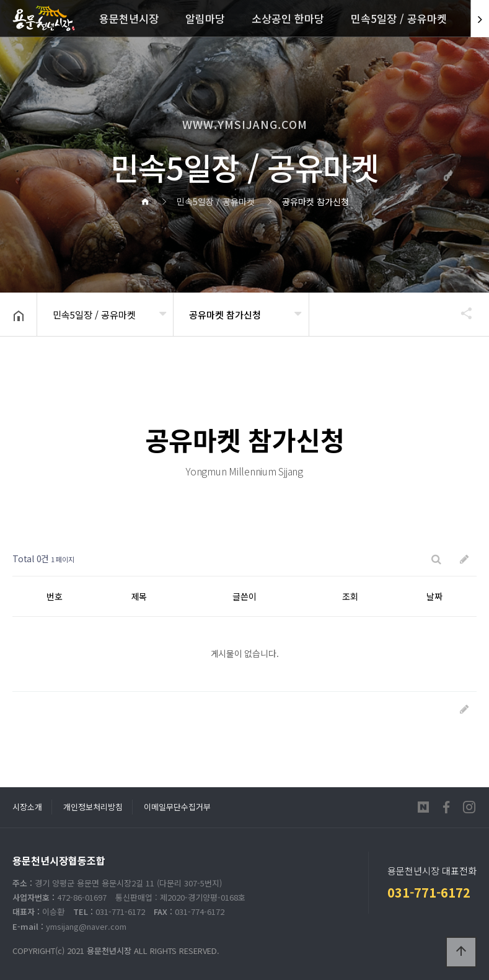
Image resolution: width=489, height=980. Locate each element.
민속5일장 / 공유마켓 (399, 18)
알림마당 (205, 18)
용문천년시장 (129, 18)
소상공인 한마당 (288, 18)
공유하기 (460, 313)
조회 (350, 596)
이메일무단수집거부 (177, 807)
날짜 (434, 596)
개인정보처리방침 (93, 807)
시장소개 (27, 807)
